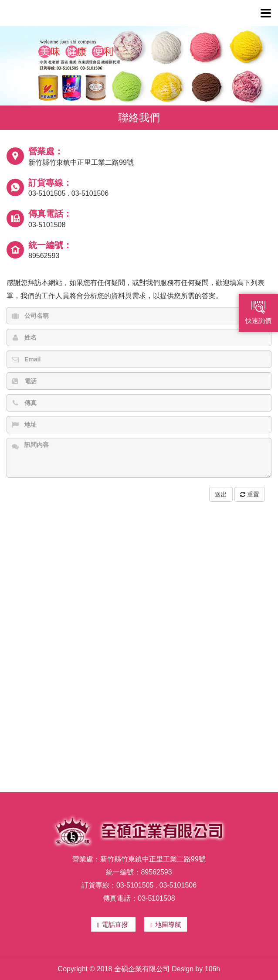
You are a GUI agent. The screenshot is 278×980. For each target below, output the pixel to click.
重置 (250, 494)
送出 (221, 494)
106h (213, 969)
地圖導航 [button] (165, 925)
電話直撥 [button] (113, 925)
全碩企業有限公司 (74, 13)
